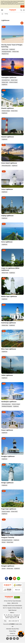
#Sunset (4, 542)
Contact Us (12, 633)
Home (2, 14)
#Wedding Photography (7, 406)
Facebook (7, 639)
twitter (11, 578)
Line (18, 639)
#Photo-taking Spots (6, 166)
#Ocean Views (14, 111)
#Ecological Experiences (7, 540)
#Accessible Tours (6, 80)
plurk (14, 639)
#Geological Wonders (6, 52)
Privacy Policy (13, 631)
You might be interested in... (24, 10)
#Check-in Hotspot (13, 82)
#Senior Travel (5, 49)
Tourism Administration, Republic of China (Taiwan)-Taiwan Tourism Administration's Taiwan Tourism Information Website (13, 10)
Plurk (15, 578)
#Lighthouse (12, 49)
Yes (22, 6)
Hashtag (6, 14)
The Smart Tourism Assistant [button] (21, 634)
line (19, 578)
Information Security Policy (12, 629)
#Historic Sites (15, 52)
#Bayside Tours (5, 54)
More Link (17, 590)
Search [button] (21, 10)
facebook (7, 578)
